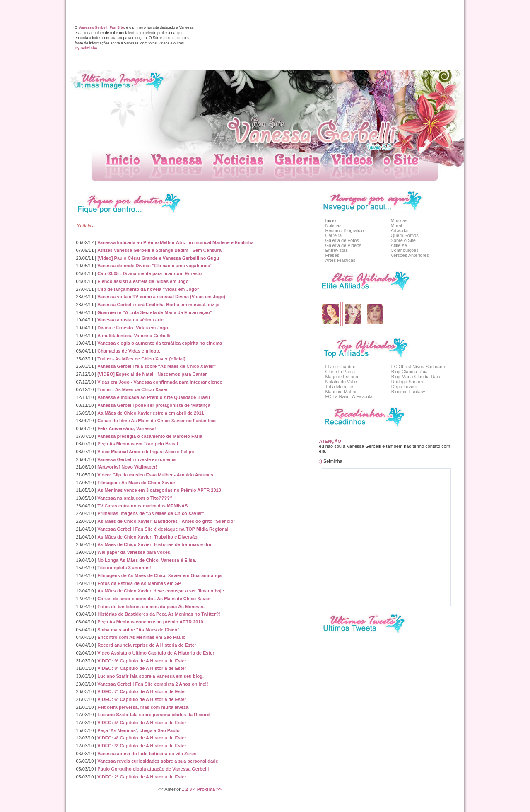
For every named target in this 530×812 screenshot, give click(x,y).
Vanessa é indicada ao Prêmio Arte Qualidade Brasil (154, 397)
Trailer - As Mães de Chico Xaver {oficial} (141, 359)
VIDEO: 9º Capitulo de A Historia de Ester (142, 661)
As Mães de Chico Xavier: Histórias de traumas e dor (154, 544)
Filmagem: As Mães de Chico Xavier (136, 483)
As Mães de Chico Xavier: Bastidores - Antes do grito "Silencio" (166, 521)
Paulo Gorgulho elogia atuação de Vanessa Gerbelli (153, 769)
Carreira (334, 235)
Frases (332, 255)
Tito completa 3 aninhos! (124, 568)
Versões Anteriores (410, 255)
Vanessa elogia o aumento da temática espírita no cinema (160, 343)
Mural (396, 225)
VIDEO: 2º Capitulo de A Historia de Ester (142, 777)
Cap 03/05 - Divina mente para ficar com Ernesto (149, 273)
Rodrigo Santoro (408, 382)
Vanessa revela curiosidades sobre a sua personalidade (158, 761)
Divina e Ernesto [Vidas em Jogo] (133, 328)
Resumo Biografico (345, 230)
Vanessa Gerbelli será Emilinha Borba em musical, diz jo (158, 304)
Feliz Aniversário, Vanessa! (126, 428)
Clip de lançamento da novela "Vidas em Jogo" (148, 289)
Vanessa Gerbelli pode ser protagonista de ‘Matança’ (154, 405)
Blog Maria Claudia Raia (416, 377)
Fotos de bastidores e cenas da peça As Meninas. (151, 607)
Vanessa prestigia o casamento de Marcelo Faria (150, 436)
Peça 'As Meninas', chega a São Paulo (138, 730)
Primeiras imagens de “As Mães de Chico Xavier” (151, 513)
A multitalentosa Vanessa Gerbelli (134, 336)
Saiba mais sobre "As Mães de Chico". (139, 630)
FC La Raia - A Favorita (349, 396)
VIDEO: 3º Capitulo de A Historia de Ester (142, 746)
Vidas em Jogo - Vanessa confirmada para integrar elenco (160, 382)
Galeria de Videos (343, 245)
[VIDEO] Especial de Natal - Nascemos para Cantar (152, 374)
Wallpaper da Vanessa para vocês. (134, 552)
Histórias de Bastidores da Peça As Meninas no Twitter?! (159, 614)
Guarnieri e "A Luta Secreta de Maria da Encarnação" (155, 312)
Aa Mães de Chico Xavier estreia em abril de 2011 (151, 413)
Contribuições (404, 250)
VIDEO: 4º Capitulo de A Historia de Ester (142, 738)
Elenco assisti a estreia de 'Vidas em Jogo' (143, 281)
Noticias (334, 225)
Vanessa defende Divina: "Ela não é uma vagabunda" (155, 266)
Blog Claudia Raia (410, 372)
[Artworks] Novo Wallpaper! (127, 467)
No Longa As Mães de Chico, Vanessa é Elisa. (147, 560)
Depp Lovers (404, 387)
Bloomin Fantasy (408, 391)
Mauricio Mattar (341, 391)
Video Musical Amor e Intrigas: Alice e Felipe (146, 452)
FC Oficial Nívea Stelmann (418, 367)
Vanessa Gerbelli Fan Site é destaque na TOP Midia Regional (163, 529)
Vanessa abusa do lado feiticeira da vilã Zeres (147, 754)
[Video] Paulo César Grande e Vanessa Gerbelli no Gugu (158, 258)
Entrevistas (337, 250)
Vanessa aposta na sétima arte (130, 320)
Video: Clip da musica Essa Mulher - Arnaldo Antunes (155, 475)
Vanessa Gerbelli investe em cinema (136, 459)
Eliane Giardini (340, 367)
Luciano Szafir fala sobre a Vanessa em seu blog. (151, 676)
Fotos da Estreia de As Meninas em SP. (140, 583)
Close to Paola (340, 372)
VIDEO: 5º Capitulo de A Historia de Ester (142, 723)
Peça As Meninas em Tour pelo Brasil (137, 444)
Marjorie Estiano (342, 377)
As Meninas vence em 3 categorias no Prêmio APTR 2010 (159, 490)
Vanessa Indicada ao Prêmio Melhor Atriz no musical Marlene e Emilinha (175, 242)
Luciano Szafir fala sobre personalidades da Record (153, 715)
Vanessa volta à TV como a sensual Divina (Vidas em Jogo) (161, 297)
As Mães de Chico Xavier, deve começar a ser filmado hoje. (161, 591)
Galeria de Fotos (342, 240)
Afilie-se (399, 245)
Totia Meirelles (340, 387)
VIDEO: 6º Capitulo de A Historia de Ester (142, 699)
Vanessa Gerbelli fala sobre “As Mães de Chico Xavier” (157, 366)
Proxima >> (209, 789)
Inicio (331, 220)
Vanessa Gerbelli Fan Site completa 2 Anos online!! (153, 684)
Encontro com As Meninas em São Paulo (141, 637)
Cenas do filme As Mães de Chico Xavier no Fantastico (157, 420)
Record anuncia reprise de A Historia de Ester (147, 645)
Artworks (399, 230)
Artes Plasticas (341, 260)
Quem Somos (404, 235)
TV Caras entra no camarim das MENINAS (142, 506)
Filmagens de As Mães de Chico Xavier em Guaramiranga (159, 575)
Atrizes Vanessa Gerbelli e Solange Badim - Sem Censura (159, 250)
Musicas (399, 220)
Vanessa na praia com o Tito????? (135, 498)
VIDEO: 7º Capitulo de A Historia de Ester (142, 691)
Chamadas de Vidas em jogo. (129, 351)
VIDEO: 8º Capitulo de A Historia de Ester (142, 668)
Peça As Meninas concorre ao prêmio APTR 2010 (150, 622)
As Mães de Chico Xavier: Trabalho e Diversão (147, 537)
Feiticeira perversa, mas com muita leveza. (143, 707)
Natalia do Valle (341, 382)
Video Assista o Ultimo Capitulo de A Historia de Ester (156, 653)
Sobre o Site (403, 240)
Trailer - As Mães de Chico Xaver (132, 389)
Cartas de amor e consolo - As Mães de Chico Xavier (154, 599)
